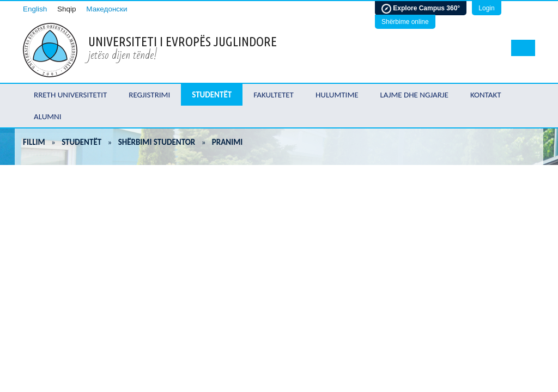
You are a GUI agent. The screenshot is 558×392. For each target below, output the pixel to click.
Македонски (107, 9)
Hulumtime (337, 95)
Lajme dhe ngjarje (414, 95)
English (35, 9)
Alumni (48, 117)
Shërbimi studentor (157, 142)
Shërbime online (405, 22)
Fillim (34, 142)
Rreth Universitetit (70, 95)
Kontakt (486, 95)
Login (486, 8)
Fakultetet (274, 95)
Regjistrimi (149, 95)
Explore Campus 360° (421, 9)
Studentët (212, 95)
